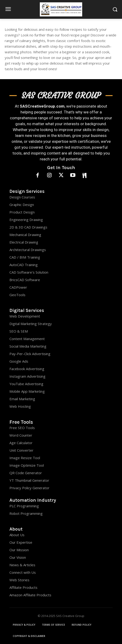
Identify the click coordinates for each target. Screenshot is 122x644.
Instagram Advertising (27, 376)
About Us (17, 535)
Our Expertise (21, 542)
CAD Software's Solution (29, 272)
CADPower (18, 287)
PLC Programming (24, 506)
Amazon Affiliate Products (30, 595)
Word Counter (21, 435)
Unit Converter (21, 450)
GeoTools (17, 295)
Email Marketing (22, 399)
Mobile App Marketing (27, 391)
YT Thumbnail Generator (29, 480)
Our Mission (19, 550)
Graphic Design (22, 205)
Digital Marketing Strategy (31, 324)
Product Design (22, 212)
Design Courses (22, 197)
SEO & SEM (19, 331)
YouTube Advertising (26, 384)
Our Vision (18, 557)
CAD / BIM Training (25, 257)
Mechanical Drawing (25, 235)
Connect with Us (23, 572)
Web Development (25, 316)
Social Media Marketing (28, 346)
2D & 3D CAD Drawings (28, 227)
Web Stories (19, 580)
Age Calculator (21, 443)
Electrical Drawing (24, 242)
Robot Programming (26, 513)
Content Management (27, 339)
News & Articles (22, 565)
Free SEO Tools (22, 428)
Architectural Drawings (28, 250)
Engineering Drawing (26, 220)
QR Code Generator (26, 473)
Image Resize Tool (25, 458)
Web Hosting (20, 406)
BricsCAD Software (25, 280)
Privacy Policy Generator (29, 488)
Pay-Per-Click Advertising (30, 354)
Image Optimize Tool (27, 465)
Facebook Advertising (27, 369)
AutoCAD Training (24, 265)
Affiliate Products (23, 587)
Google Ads (19, 361)
